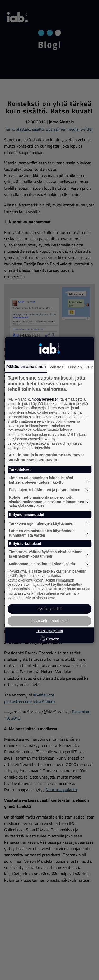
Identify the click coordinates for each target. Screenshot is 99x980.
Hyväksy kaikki (49, 609)
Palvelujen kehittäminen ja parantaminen (50, 490)
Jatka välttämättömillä (49, 621)
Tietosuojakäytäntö (49, 631)
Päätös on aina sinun (26, 367)
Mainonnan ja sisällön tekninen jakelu (50, 564)
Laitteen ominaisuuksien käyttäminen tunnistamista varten (50, 533)
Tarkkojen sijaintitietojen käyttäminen (50, 523)
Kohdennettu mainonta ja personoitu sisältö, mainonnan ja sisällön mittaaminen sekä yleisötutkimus (50, 502)
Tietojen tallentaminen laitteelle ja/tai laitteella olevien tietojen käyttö (50, 480)
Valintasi (57, 367)
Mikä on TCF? (80, 367)
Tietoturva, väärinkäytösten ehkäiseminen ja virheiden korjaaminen (50, 554)
